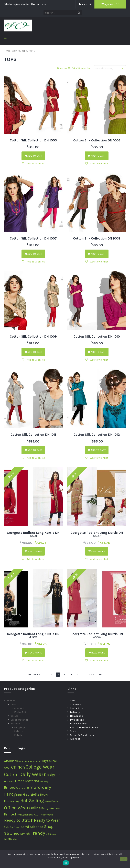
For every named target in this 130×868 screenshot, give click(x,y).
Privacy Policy (78, 724)
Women (16, 51)
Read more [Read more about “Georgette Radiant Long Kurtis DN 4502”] (97, 551)
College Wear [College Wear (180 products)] (40, 767)
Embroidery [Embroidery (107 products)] (39, 787)
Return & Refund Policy (84, 727)
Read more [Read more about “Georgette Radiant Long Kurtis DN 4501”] (33, 551)
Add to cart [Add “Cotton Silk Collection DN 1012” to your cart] (97, 450)
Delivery (75, 712)
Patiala (18, 735)
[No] (124, 859)
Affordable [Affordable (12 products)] (11, 761)
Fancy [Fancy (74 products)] (10, 794)
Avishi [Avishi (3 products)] (32, 761)
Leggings (20, 727)
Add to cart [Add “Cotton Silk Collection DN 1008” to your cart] (97, 254)
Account (85, 4)
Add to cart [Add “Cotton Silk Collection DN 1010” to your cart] (97, 352)
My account (77, 720)
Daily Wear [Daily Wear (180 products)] (31, 774)
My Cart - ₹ (110, 4)
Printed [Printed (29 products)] (10, 814)
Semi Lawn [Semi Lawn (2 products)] (15, 827)
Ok (66, 863)
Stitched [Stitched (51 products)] (12, 833)
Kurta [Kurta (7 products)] (55, 801)
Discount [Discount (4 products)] (9, 781)
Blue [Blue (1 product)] (38, 761)
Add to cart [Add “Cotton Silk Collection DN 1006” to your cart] (97, 156)
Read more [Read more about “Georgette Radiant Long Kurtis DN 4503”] (33, 653)
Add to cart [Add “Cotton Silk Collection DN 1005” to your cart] (33, 156)
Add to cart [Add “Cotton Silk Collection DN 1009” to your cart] (33, 352)
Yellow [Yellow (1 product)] (15, 839)
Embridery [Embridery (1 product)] (44, 782)
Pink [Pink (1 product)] (58, 809)
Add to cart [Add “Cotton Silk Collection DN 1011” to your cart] (33, 450)
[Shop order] (110, 68)
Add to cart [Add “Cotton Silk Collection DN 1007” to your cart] (33, 254)
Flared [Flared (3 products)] (19, 795)
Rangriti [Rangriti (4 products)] (29, 815)
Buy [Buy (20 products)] (44, 761)
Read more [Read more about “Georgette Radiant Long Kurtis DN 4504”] (97, 653)
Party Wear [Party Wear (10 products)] (48, 808)
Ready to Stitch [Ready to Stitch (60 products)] (19, 820)
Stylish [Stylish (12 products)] (25, 834)
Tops (24, 51)
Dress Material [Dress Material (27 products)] (27, 781)
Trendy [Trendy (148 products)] (38, 833)
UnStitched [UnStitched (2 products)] (51, 834)
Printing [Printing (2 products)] (20, 815)
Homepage (77, 716)
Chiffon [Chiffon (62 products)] (18, 767)
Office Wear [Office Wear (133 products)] (16, 808)
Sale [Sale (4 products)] (7, 827)
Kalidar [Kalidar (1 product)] (48, 802)
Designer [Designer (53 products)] (52, 775)
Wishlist (75, 739)
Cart (73, 701)
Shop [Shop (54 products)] (49, 827)
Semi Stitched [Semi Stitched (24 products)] (32, 827)
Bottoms (15, 724)
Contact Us (76, 708)
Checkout (76, 704)
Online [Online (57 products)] (35, 808)
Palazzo (19, 731)
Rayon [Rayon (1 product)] (37, 815)
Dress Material (19, 720)
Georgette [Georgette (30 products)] (31, 794)
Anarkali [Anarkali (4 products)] (24, 761)
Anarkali (19, 708)
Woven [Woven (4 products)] (8, 839)
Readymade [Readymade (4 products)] (46, 815)
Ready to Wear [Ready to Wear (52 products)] (47, 820)
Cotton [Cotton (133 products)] (11, 774)
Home (7, 51)
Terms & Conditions (82, 735)
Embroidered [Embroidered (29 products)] (15, 788)
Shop (73, 731)
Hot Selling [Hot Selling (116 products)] (32, 801)
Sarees (14, 716)
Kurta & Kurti (22, 712)
